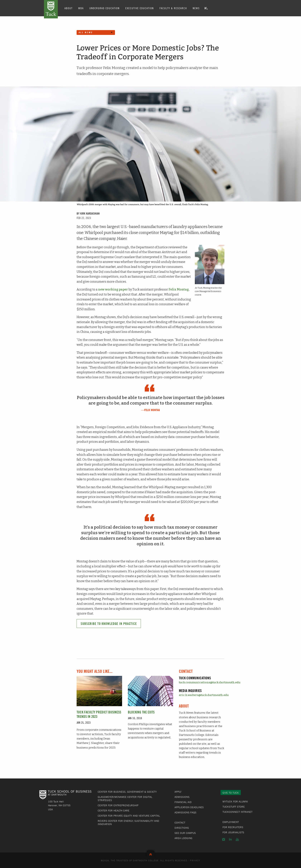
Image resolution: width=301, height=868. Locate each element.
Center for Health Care (114, 810)
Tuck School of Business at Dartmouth (51, 9)
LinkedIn (230, 839)
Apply (178, 792)
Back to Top (151, 854)
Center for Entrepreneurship (118, 805)
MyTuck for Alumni (235, 801)
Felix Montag (179, 289)
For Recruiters (233, 827)
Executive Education (140, 8)
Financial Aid (183, 802)
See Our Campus (185, 833)
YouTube (237, 839)
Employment (231, 822)
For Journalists (233, 832)
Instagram (224, 839)
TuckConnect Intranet (237, 812)
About (69, 8)
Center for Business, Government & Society (127, 792)
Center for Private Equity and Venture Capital (129, 816)
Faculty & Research (173, 8)
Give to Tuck (231, 793)
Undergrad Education (105, 8)
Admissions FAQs (185, 812)
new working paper (113, 289)
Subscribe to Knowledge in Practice (109, 624)
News (196, 8)
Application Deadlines (189, 807)
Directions (182, 828)
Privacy (195, 860)
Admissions (182, 797)
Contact (180, 823)
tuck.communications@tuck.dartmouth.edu (210, 682)
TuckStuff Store (234, 807)
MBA (81, 8)
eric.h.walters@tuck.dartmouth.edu (204, 695)
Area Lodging (183, 838)
